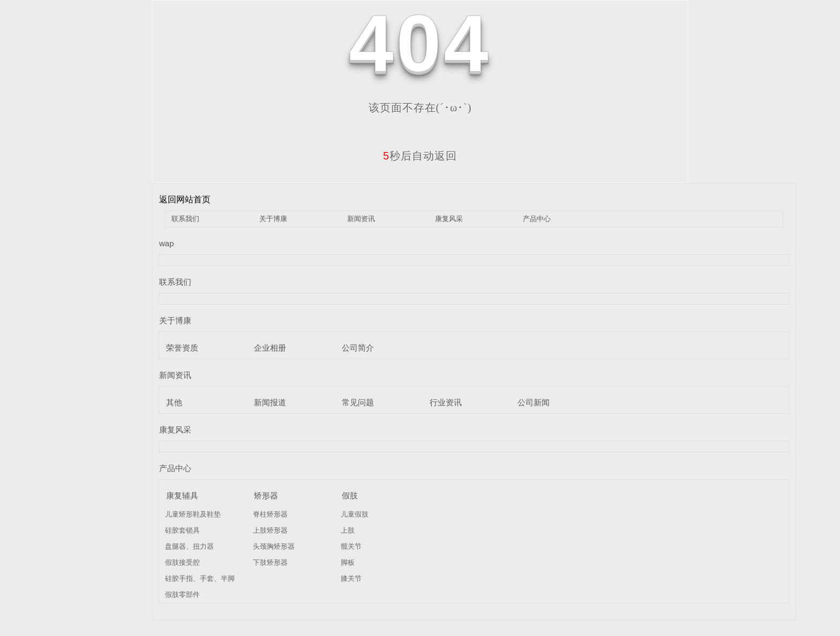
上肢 (348, 530)
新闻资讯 (361, 219)
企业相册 (270, 348)
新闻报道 (270, 402)
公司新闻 (534, 402)
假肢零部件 (182, 595)
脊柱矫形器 (270, 514)
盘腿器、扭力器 (189, 546)
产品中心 (537, 219)
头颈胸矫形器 (274, 546)
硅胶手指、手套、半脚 (200, 578)
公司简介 (358, 348)
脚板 (348, 562)
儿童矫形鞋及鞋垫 (193, 514)
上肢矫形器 (270, 530)
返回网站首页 (185, 199)
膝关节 (351, 578)
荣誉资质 (182, 348)
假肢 (350, 495)
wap (167, 243)
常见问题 (358, 402)
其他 (174, 402)
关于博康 (273, 219)
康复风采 (449, 219)
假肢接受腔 (182, 562)
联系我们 (185, 219)
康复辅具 (182, 495)
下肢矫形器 (270, 562)
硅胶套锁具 (182, 530)
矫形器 (266, 495)
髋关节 (351, 546)
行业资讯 (446, 402)
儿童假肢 (355, 514)
